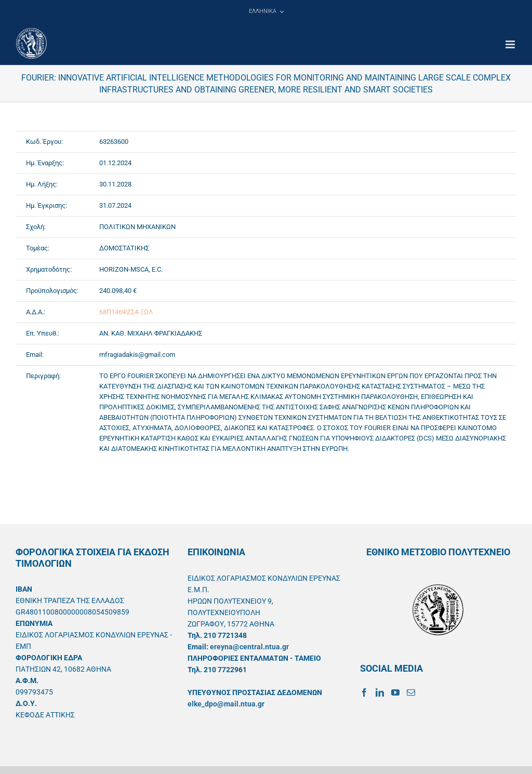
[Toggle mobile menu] (511, 44)
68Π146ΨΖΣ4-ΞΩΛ (126, 312)
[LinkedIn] (380, 692)
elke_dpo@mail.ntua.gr (226, 704)
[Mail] (411, 692)
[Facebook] (364, 692)
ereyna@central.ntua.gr (249, 647)
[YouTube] (395, 692)
